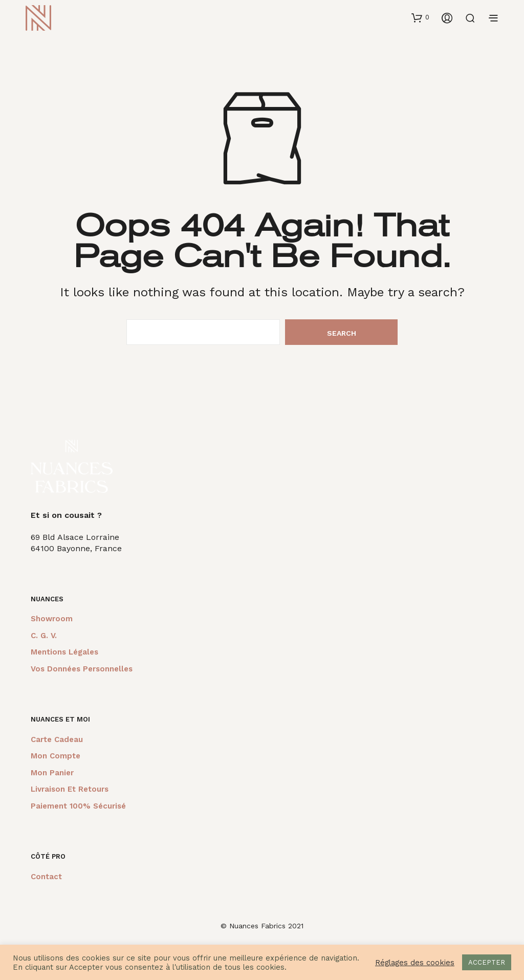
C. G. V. (44, 636)
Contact (46, 877)
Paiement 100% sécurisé (78, 806)
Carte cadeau (57, 739)
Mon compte (56, 756)
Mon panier (52, 773)
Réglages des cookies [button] (415, 963)
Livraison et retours (70, 789)
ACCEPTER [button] (487, 962)
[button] (420, 17)
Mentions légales (64, 652)
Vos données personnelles (82, 669)
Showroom (52, 619)
